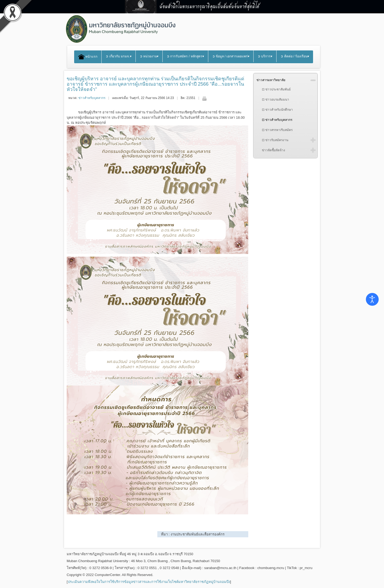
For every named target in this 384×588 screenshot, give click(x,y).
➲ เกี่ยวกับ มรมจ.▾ (118, 56)
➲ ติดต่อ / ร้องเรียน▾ (295, 56)
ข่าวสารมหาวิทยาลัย (271, 80)
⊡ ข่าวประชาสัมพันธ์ (276, 89)
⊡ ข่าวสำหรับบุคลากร (277, 120)
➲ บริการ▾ (265, 56)
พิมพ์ (204, 98)
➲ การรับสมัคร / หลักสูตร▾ (185, 56)
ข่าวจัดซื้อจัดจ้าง (273, 150)
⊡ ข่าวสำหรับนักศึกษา (277, 110)
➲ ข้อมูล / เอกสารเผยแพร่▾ (231, 56)
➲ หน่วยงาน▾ (149, 56)
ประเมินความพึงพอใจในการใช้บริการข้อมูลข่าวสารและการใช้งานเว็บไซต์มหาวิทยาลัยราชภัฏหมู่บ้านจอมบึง (149, 582)
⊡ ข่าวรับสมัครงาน (275, 140)
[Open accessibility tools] (372, 299)
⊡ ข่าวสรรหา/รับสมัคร (277, 130)
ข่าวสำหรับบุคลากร (92, 98)
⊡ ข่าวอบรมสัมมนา (275, 100)
